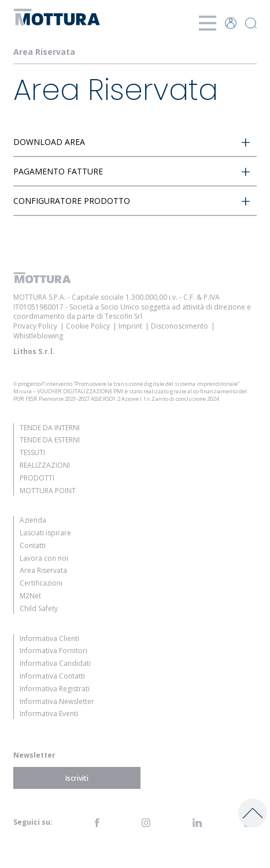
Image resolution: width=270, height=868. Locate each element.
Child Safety (39, 608)
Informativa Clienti (49, 638)
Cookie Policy (88, 326)
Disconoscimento (180, 326)
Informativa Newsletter (57, 701)
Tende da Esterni (50, 440)
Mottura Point (48, 491)
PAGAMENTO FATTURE (58, 171)
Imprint (130, 326)
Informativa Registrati (55, 689)
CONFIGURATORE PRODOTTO (72, 201)
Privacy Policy (35, 326)
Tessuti (32, 452)
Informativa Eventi (49, 714)
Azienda (33, 520)
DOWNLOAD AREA (49, 142)
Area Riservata (43, 570)
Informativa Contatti (52, 676)
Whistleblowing (38, 336)
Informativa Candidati (55, 663)
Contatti (33, 545)
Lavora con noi (44, 558)
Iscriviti (77, 778)
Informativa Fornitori (53, 651)
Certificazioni (41, 583)
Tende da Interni (50, 428)
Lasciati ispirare (45, 533)
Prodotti (37, 478)
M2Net (30, 596)
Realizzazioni (45, 465)
